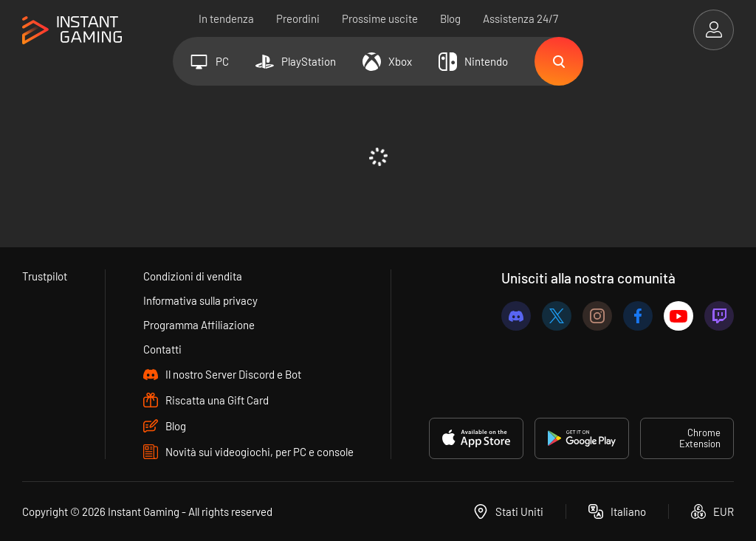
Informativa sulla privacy (200, 300)
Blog (450, 18)
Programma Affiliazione (199, 325)
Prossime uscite (380, 18)
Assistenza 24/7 (520, 18)
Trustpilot (45, 276)
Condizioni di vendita (193, 276)
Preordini (298, 18)
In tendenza (226, 18)
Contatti (162, 349)
